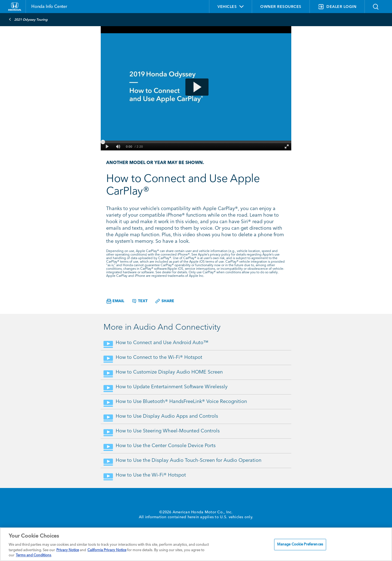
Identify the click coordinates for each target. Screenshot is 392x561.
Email (115, 301)
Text (140, 301)
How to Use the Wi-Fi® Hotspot (151, 475)
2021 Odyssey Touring (28, 19)
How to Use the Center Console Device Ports (166, 446)
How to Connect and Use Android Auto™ (162, 343)
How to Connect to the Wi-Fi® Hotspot (159, 357)
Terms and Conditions (33, 555)
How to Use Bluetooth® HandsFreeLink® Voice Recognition (181, 402)
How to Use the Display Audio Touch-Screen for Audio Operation (189, 460)
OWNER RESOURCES (281, 7)
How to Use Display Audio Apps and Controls (167, 416)
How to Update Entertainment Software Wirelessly (172, 387)
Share (165, 301)
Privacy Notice (68, 550)
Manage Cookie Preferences (300, 545)
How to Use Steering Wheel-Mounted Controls (168, 431)
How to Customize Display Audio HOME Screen (169, 372)
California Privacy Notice (107, 550)
